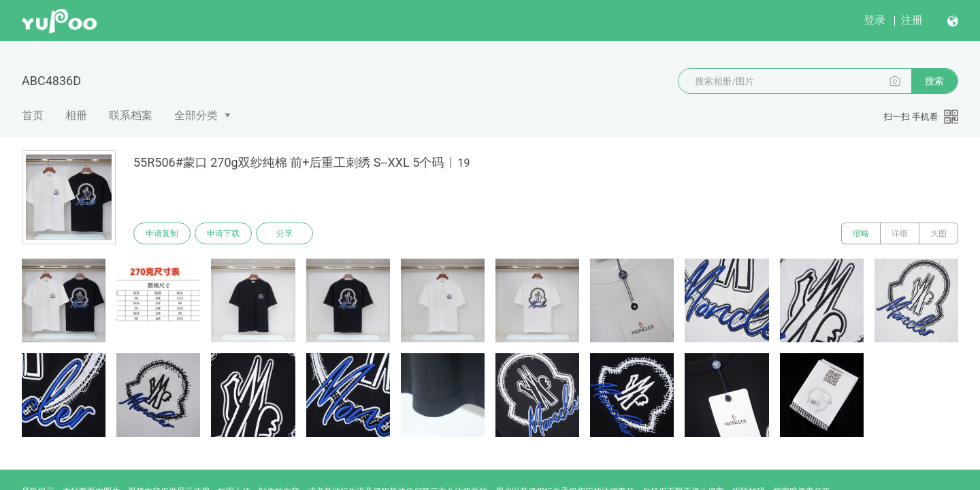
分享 (284, 233)
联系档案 (131, 115)
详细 (900, 233)
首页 (33, 115)
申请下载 (223, 233)
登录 (875, 20)
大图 (938, 233)
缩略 (861, 233)
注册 (912, 20)
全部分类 (196, 115)
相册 (76, 115)
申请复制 (162, 233)
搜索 (934, 81)
